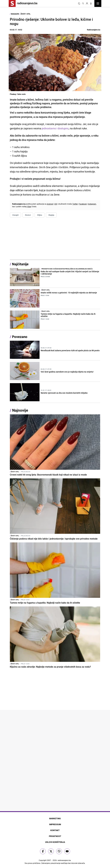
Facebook (83, 204)
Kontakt (55, 830)
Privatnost (55, 836)
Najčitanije (20, 264)
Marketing (55, 818)
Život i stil (26, 14)
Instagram (92, 204)
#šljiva (40, 215)
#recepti (15, 215)
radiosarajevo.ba (64, 860)
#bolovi (28, 215)
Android (50, 204)
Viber (29, 206)
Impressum (55, 824)
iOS (56, 204)
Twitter (75, 204)
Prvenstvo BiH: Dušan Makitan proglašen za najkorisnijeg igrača (67, 269)
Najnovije (20, 410)
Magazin (15, 14)
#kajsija (51, 215)
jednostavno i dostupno (55, 128)
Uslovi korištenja (55, 842)
